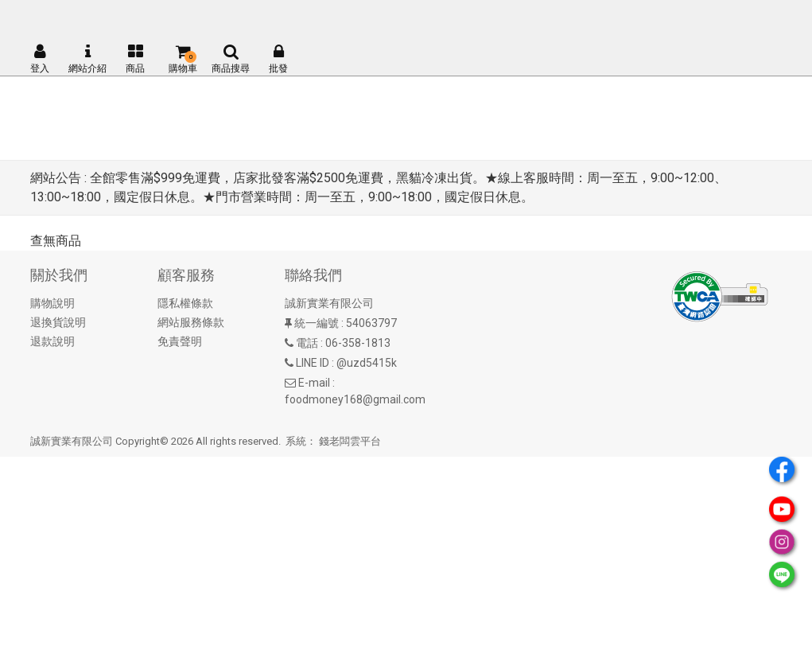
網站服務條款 (191, 322)
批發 (278, 59)
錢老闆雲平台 (350, 441)
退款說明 (52, 341)
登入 (40, 59)
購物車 (183, 59)
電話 (307, 343)
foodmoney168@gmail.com (355, 399)
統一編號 (317, 323)
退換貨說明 (58, 322)
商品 (135, 59)
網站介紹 (87, 59)
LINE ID (313, 363)
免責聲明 (180, 341)
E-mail (314, 383)
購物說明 (52, 303)
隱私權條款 (185, 303)
